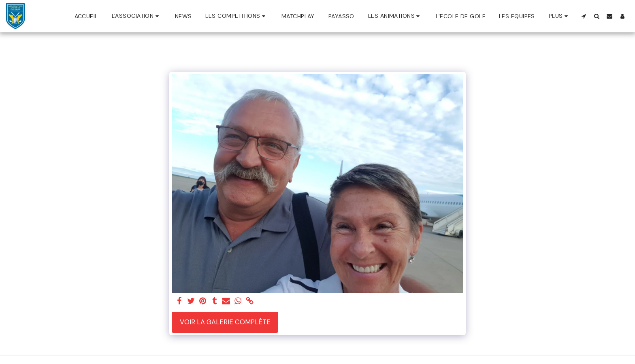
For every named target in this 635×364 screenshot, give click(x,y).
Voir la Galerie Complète (225, 322)
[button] (136, 16)
